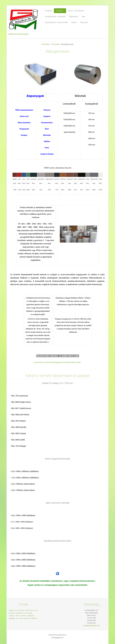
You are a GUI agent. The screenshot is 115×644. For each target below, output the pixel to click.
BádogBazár (12, 618)
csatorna (17, 616)
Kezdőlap (45, 44)
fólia (24, 613)
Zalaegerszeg (31, 616)
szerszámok (27, 618)
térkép (16, 610)
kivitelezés (12, 616)
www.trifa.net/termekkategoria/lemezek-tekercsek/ (58, 362)
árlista (21, 618)
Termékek (55, 44)
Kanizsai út (24, 616)
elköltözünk (21, 610)
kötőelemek (34, 618)
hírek (17, 618)
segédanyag (19, 613)
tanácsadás (29, 613)
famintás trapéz (29, 610)
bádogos (11, 610)
